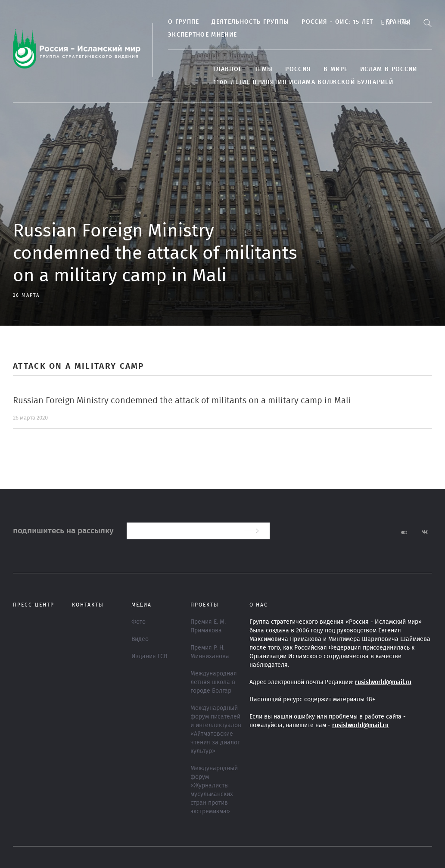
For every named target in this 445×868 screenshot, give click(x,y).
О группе (184, 22)
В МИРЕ (336, 69)
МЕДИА (142, 605)
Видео (140, 639)
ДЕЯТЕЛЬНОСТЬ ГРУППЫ (250, 22)
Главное (228, 69)
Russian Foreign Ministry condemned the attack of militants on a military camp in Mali (182, 401)
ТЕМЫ (264, 69)
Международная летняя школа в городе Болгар (214, 682)
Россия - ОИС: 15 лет (337, 22)
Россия (298, 69)
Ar (406, 22)
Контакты (88, 605)
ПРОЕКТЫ (205, 605)
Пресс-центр (34, 605)
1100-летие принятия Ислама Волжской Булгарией (303, 82)
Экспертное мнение (202, 35)
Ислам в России (389, 69)
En (386, 22)
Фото (138, 622)
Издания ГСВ (149, 656)
